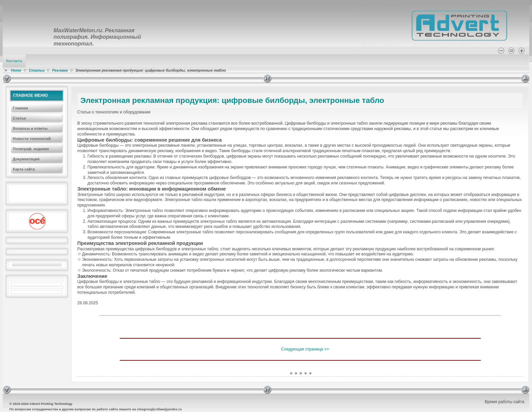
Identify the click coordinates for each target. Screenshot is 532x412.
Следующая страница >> (305, 349)
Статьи (37, 70)
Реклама (60, 70)
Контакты (14, 61)
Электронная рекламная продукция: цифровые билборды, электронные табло (232, 100)
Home (16, 70)
